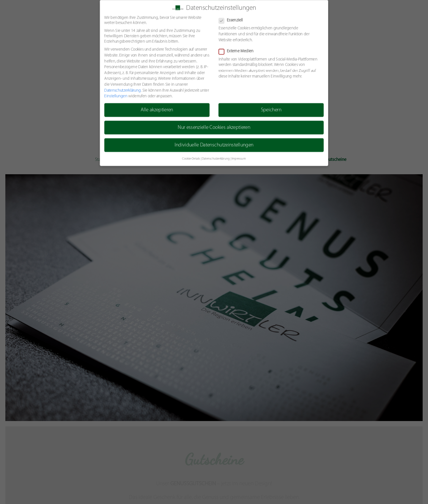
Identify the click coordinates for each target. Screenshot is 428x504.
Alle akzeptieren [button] (157, 110)
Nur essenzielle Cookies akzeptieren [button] (214, 128)
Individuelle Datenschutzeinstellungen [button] (214, 146)
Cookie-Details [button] (191, 159)
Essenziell (233, 20)
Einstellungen (115, 96)
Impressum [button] (239, 159)
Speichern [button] (271, 110)
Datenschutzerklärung (122, 91)
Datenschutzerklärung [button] (216, 159)
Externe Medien (238, 51)
